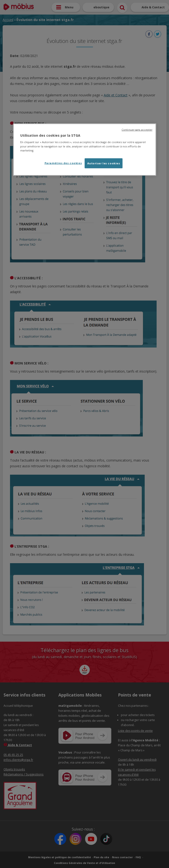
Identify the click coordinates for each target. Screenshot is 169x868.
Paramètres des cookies (63, 163)
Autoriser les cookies (104, 163)
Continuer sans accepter (137, 130)
